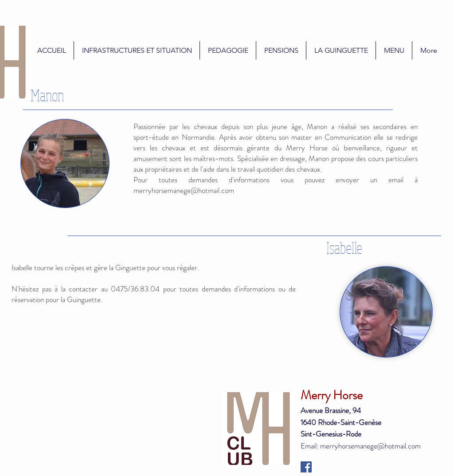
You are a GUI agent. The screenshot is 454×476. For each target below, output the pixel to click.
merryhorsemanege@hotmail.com (184, 190)
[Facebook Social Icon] (306, 467)
